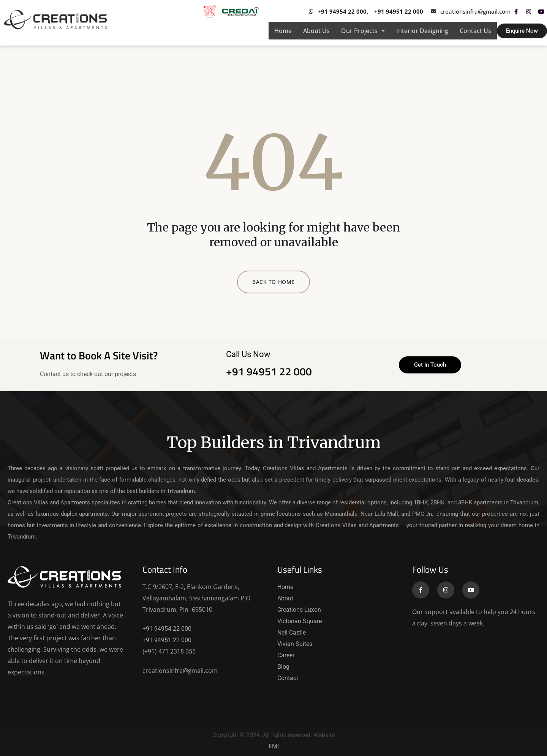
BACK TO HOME (273, 282)
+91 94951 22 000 (269, 371)
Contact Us (475, 31)
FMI (274, 746)
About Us (316, 31)
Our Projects (363, 31)
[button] (363, 31)
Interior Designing (422, 31)
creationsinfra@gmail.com (180, 671)
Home (283, 31)
